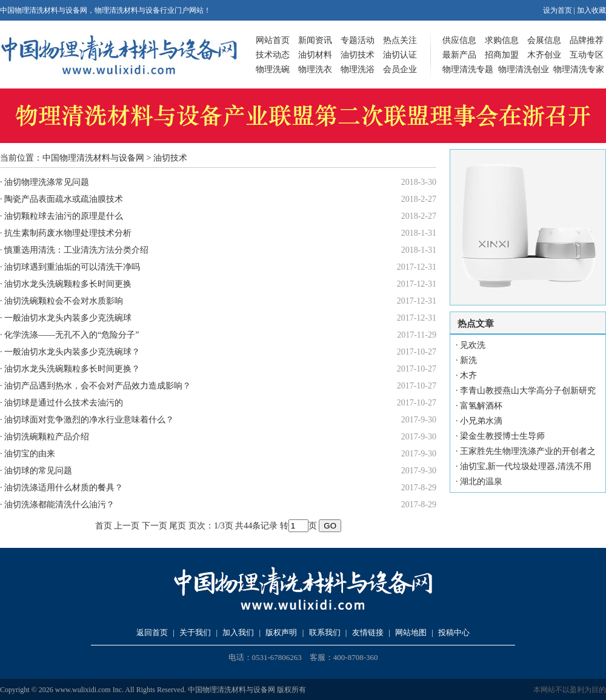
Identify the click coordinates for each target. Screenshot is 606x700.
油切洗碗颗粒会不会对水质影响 (64, 301)
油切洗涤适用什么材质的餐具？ (64, 488)
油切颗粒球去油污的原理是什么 (64, 216)
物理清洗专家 (579, 69)
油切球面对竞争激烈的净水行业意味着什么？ (89, 420)
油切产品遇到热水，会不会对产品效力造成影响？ (98, 386)
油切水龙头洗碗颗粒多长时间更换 (68, 284)
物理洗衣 (315, 69)
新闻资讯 (315, 40)
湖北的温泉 (481, 482)
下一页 (155, 526)
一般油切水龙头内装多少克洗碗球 (68, 318)
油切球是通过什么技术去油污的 (64, 403)
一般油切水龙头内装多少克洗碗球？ (72, 352)
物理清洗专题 (468, 69)
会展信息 (544, 40)
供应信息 (459, 40)
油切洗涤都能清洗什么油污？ (59, 505)
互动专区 (587, 55)
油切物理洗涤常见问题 (47, 182)
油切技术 (358, 55)
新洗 (468, 360)
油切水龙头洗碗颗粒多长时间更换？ (72, 369)
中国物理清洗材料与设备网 (93, 158)
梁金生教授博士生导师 (502, 436)
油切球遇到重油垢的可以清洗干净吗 (72, 267)
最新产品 (459, 55)
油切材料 (315, 55)
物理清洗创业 (524, 69)
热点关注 (400, 40)
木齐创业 (544, 55)
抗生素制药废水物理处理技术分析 (68, 233)
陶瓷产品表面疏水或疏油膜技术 (64, 199)
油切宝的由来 (30, 454)
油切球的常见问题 (38, 471)
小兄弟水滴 (481, 421)
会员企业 (400, 69)
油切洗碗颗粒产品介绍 (47, 437)
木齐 (468, 375)
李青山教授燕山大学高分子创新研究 (528, 391)
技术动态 (273, 55)
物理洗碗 (273, 69)
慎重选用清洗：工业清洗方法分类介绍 (76, 250)
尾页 (178, 526)
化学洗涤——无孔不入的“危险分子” (72, 335)
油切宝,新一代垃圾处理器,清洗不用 (526, 466)
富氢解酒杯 (481, 406)
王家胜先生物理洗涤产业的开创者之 (528, 451)
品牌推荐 (587, 40)
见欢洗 (473, 345)
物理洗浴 (358, 69)
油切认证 (400, 55)
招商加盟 (502, 55)
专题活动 (358, 40)
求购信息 (502, 40)
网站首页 (273, 40)
